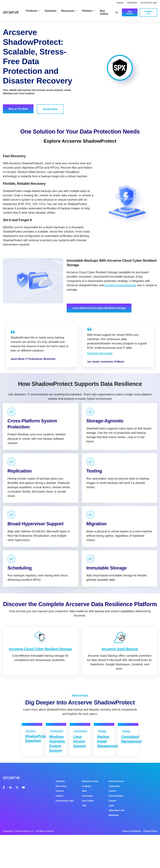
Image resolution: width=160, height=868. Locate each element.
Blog (84, 791)
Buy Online (104, 12)
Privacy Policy (150, 831)
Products (33, 11)
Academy (87, 786)
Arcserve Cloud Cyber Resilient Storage (40, 653)
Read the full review (100, 353)
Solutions (51, 11)
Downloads (132, 3)
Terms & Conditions (132, 831)
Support (120, 3)
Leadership (114, 786)
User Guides (88, 801)
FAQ (84, 805)
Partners (89, 11)
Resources (69, 11)
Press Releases (116, 796)
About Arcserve (116, 781)
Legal (111, 805)
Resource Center (90, 781)
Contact (112, 801)
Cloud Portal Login (149, 3)
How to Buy (61, 786)
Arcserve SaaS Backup (120, 656)
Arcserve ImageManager (120, 285)
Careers (112, 791)
